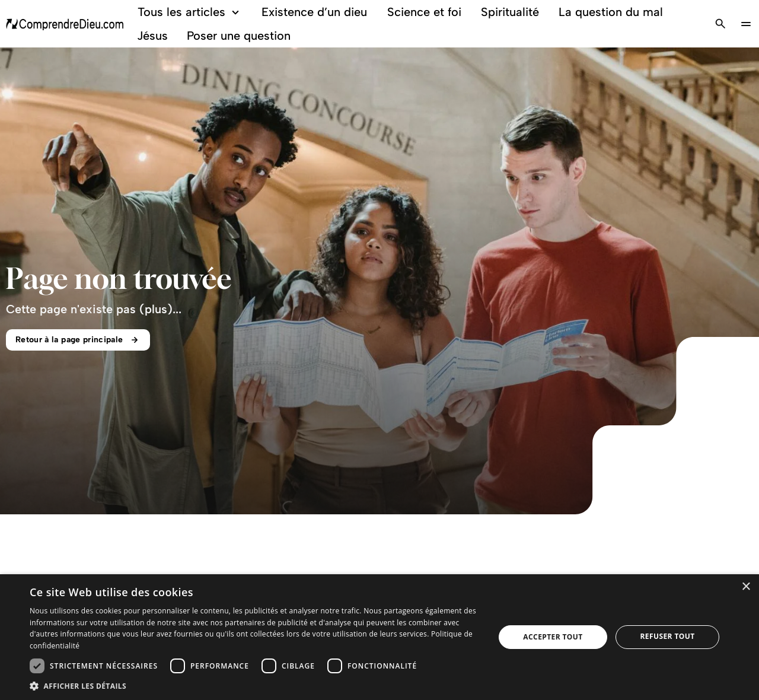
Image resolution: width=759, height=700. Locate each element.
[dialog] (379, 637)
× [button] (746, 587)
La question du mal (611, 12)
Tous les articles (190, 12)
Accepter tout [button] (553, 637)
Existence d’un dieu (314, 12)
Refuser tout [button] (668, 636)
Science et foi (424, 12)
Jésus (152, 36)
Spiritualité (510, 12)
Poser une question (239, 36)
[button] (255, 685)
